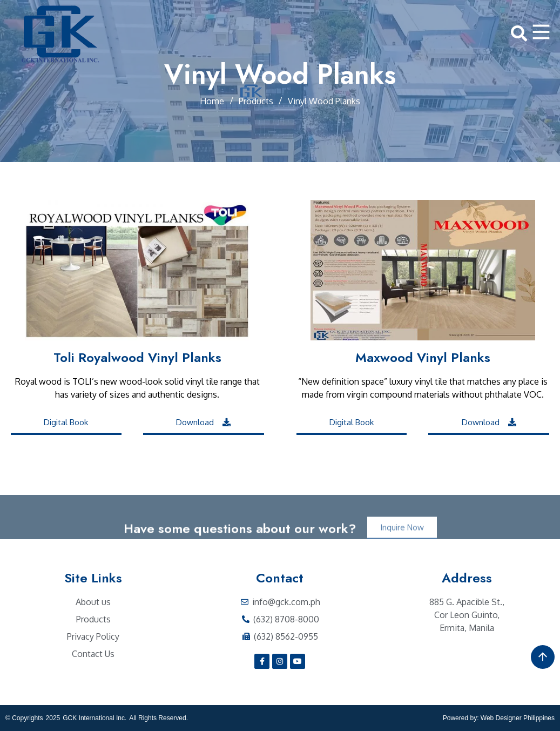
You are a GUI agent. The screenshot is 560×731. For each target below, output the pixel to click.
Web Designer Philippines (518, 718)
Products (256, 101)
